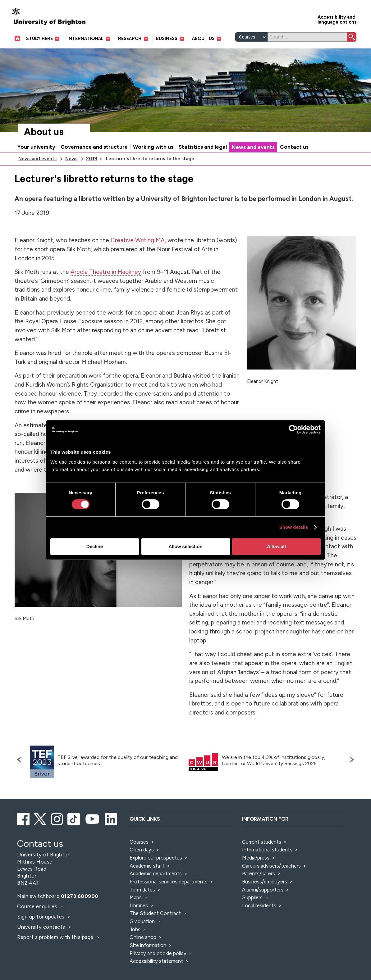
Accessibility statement (156, 961)
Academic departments (156, 873)
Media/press (256, 858)
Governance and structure (94, 147)
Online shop (143, 937)
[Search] (307, 37)
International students (267, 850)
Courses (139, 842)
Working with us (153, 147)
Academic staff (147, 866)
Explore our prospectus (156, 858)
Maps (136, 897)
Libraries (139, 905)
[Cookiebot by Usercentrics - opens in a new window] (293, 429)
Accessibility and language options (337, 19)
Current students (262, 842)
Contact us (294, 147)
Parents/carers (259, 873)
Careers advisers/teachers (271, 866)
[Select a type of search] (251, 37)
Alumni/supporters (263, 890)
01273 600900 (80, 896)
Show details (294, 527)
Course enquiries (38, 906)
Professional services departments (169, 882)
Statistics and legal (203, 147)
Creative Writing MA (138, 240)
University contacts (41, 927)
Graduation (142, 921)
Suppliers (252, 897)
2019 (92, 159)
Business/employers (265, 882)
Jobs (135, 929)
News (71, 159)
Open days (142, 850)
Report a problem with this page (56, 937)
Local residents (259, 905)
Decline (95, 546)
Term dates (142, 890)
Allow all (276, 546)
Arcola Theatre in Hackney (106, 272)
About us (44, 132)
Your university (36, 147)
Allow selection (185, 546)
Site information (148, 945)
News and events (253, 147)
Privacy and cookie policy (158, 953)
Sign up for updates (41, 917)
